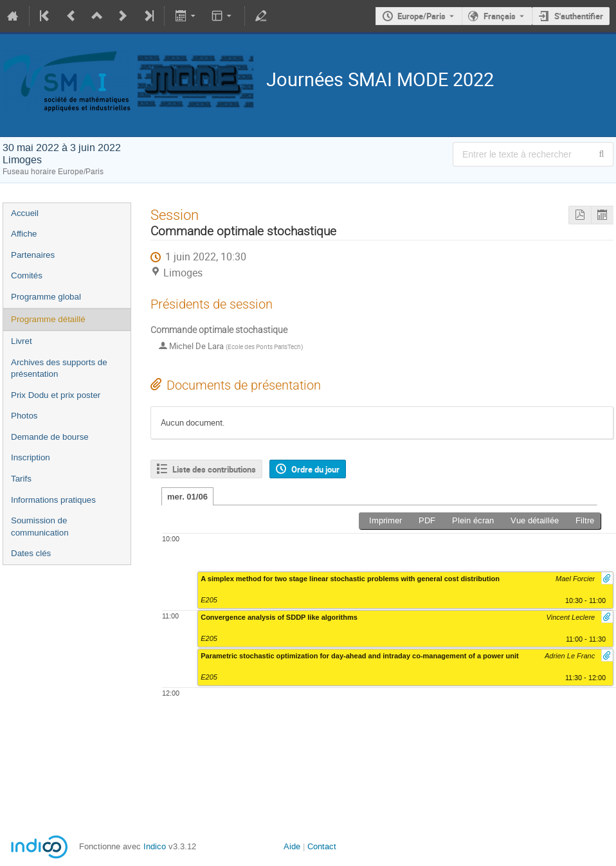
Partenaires (33, 255)
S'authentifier (579, 16)
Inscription (31, 457)
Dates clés (31, 553)
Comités (27, 275)
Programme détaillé (48, 319)
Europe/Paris (421, 16)
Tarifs (21, 479)
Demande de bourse (50, 437)
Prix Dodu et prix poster (56, 395)
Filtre (585, 520)
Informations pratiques (53, 500)
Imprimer (385, 520)
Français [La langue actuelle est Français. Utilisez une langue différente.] (500, 16)
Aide (292, 846)
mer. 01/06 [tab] (187, 497)
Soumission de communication (40, 527)
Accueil (25, 213)
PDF (427, 520)
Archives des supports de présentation (59, 368)
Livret (22, 341)
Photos (24, 416)
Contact (322, 846)
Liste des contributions (214, 469)
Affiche (24, 234)
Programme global (46, 297)
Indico (155, 846)
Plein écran (473, 520)
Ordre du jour (315, 469)
